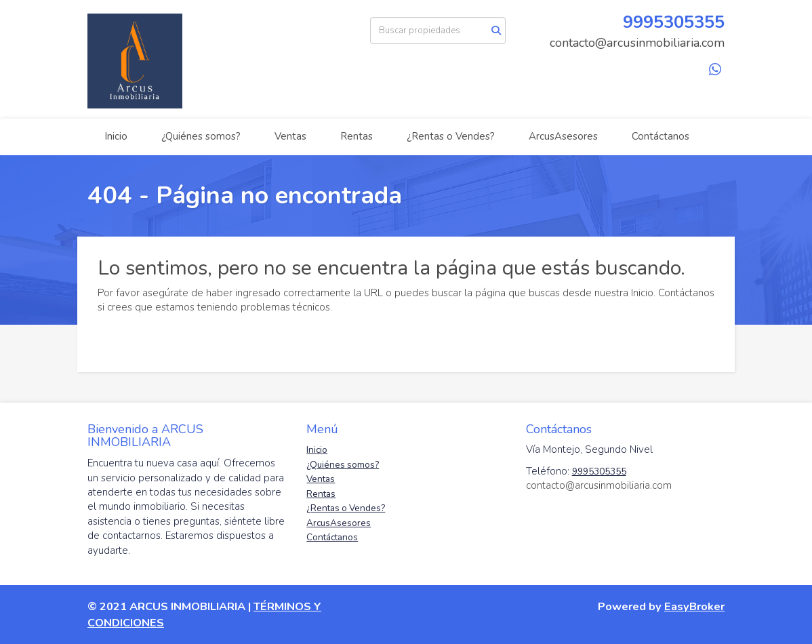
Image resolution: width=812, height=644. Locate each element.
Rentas (357, 136)
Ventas (290, 136)
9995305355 (674, 22)
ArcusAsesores (563, 136)
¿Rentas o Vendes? (451, 136)
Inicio (116, 136)
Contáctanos (661, 136)
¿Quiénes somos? (201, 136)
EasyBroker (694, 606)
